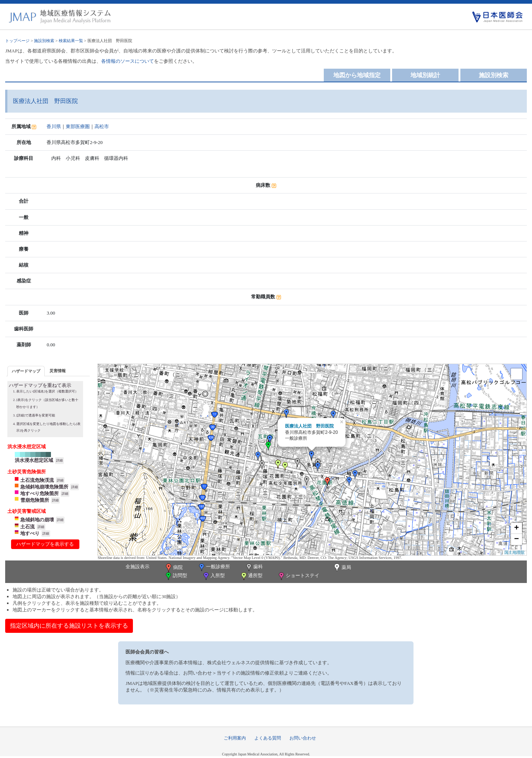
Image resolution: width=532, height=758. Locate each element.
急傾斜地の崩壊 (37, 520)
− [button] (516, 539)
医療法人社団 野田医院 (309, 426)
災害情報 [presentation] (58, 371)
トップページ (17, 41)
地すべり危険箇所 (40, 493)
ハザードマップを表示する (45, 544)
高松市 (102, 126)
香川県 (54, 126)
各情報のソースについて (128, 61)
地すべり (30, 533)
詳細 (59, 460)
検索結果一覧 (71, 41)
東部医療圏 (78, 126)
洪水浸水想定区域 (34, 460)
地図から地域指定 (357, 75)
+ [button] (516, 528)
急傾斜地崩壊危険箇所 (44, 487)
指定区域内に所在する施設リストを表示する (69, 626)
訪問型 (176, 576)
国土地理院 (514, 552)
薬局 (342, 568)
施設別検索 (44, 41)
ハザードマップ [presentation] (26, 371)
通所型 (251, 576)
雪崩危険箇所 (35, 500)
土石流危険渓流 (37, 480)
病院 (174, 568)
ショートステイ (298, 576)
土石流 (28, 527)
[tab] (26, 371)
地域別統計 (425, 75)
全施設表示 (138, 567)
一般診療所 (214, 567)
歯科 (254, 567)
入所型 (213, 576)
